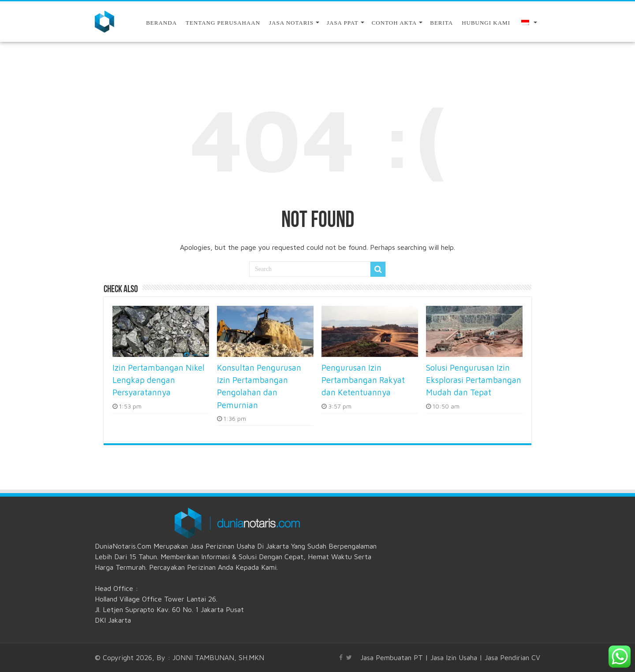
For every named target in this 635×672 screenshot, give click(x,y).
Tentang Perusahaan (223, 23)
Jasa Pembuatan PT (392, 657)
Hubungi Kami (486, 23)
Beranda (161, 23)
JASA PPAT (343, 23)
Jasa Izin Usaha (454, 657)
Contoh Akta (394, 23)
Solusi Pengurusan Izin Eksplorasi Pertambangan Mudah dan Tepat (474, 380)
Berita (441, 23)
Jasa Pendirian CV (512, 657)
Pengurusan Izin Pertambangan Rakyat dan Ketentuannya (363, 380)
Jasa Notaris (291, 23)
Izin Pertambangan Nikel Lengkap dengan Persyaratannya (159, 380)
